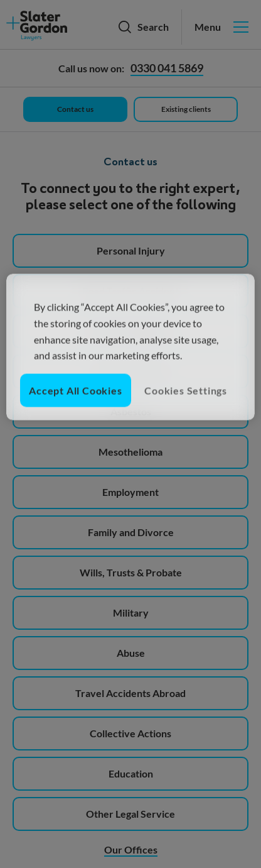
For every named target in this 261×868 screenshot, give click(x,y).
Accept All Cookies (75, 390)
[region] (130, 347)
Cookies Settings (186, 390)
